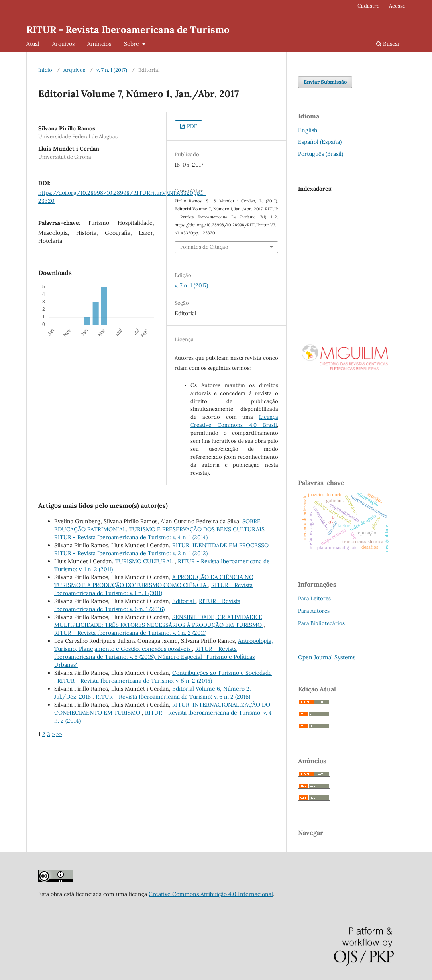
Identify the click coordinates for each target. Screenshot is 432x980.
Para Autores (314, 611)
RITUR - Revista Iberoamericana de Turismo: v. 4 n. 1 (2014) (131, 537)
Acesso (397, 6)
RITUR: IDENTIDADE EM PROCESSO (221, 545)
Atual (33, 44)
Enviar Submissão (325, 82)
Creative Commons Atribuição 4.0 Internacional (211, 894)
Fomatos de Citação (204, 247)
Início (45, 70)
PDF (191, 126)
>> (59, 734)
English (308, 130)
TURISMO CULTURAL (145, 561)
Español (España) (320, 142)
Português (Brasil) (321, 154)
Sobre (132, 44)
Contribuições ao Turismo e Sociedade (222, 673)
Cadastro (369, 6)
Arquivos (63, 44)
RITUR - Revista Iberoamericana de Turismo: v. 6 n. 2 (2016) (173, 697)
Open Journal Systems (327, 657)
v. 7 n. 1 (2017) (112, 70)
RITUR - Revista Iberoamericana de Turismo (128, 30)
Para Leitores (314, 598)
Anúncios (99, 44)
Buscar (388, 44)
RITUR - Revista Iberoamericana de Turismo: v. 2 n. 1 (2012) (131, 553)
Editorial (184, 601)
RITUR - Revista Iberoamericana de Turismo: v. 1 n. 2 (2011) (130, 633)
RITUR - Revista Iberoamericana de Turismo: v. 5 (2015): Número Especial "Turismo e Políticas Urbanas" (154, 657)
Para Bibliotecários (321, 623)
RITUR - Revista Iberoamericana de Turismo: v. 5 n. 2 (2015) (135, 681)
